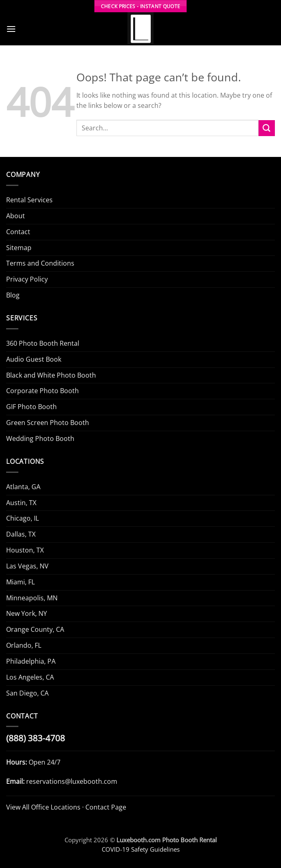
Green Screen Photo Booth (48, 423)
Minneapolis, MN (32, 598)
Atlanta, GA (23, 487)
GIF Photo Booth (31, 407)
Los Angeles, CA (30, 677)
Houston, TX (25, 550)
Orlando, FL (24, 645)
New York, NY (27, 613)
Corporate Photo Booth (42, 391)
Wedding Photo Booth (40, 438)
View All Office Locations (43, 807)
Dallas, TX (21, 534)
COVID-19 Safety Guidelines (141, 849)
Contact (18, 232)
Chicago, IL (22, 518)
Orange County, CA (35, 629)
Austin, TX (21, 503)
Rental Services (29, 200)
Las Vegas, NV (27, 566)
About (16, 216)
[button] (11, 29)
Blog (13, 295)
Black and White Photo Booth (51, 375)
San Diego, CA (27, 693)
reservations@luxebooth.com (72, 781)
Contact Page (106, 807)
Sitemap (19, 248)
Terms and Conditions (40, 263)
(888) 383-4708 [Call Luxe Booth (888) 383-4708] (36, 738)
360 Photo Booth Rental (43, 343)
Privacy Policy (27, 279)
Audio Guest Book (34, 359)
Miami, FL (20, 582)
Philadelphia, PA (31, 661)
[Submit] (267, 128)
